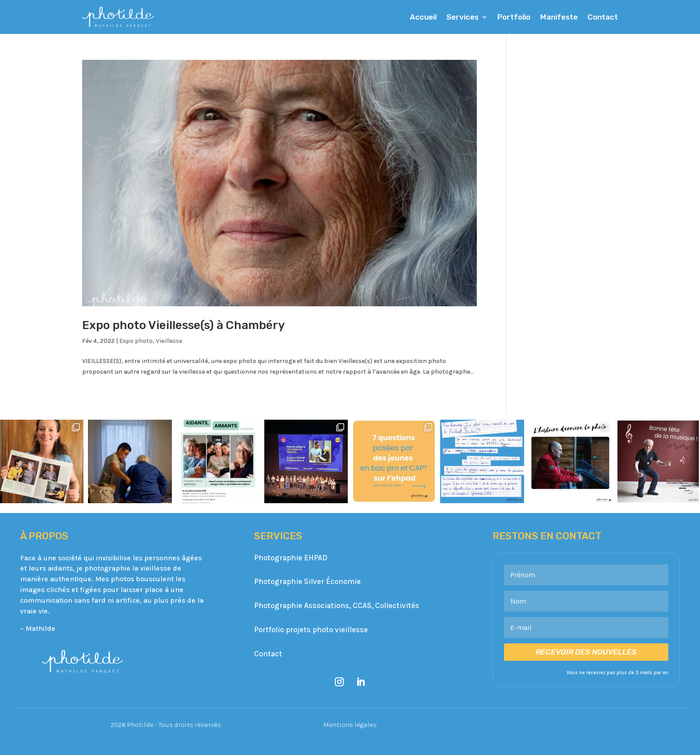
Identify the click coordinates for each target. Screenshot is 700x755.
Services (462, 17)
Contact (603, 17)
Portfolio (514, 17)
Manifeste (559, 17)
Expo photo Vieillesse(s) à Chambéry (185, 325)
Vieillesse (169, 341)
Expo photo (136, 341)
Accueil (423, 17)
